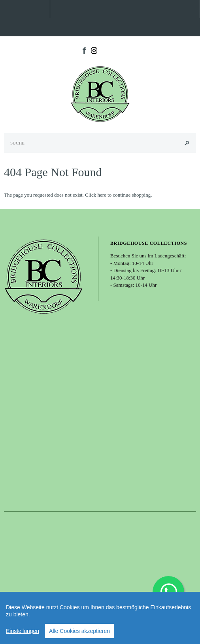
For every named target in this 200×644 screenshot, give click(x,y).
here (102, 195)
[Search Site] (100, 143)
